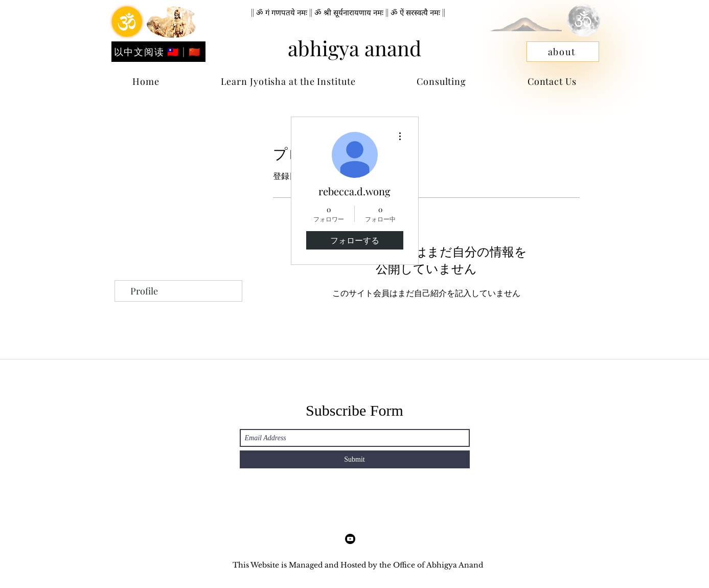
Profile (144, 291)
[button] (552, 81)
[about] (563, 52)
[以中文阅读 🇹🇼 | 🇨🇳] (158, 52)
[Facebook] (350, 539)
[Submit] (355, 459)
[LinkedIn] (365, 539)
